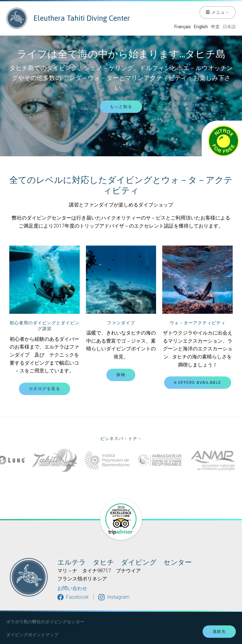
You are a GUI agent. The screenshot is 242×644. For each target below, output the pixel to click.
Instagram (118, 597)
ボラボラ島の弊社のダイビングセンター (45, 622)
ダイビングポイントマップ (32, 635)
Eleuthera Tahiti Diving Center (68, 18)
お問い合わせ (72, 588)
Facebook (77, 597)
